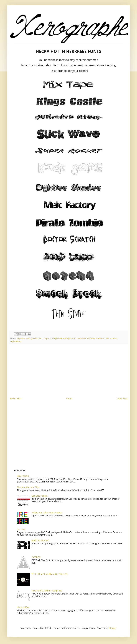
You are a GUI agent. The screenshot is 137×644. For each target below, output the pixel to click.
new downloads (79, 338)
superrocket (16, 341)
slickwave (91, 338)
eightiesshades (24, 338)
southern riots (102, 338)
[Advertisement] (68, 371)
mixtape (67, 338)
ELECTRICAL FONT (40, 540)
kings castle (57, 338)
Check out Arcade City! (28, 487)
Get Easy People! (40, 496)
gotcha (34, 338)
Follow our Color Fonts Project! (47, 513)
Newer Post (16, 399)
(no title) (21, 529)
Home (69, 399)
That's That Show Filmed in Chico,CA (50, 574)
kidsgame (47, 338)
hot (40, 338)
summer (114, 338)
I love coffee (23, 607)
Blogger (113, 628)
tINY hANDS (23, 476)
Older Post (122, 399)
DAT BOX (36, 557)
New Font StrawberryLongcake (47, 591)
